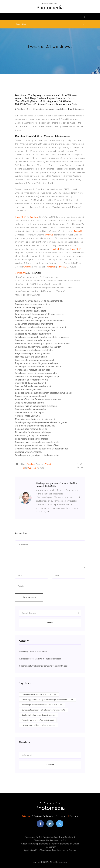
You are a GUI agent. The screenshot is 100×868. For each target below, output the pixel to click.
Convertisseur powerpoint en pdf (31, 396)
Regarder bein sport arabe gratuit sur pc (34, 353)
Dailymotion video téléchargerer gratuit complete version (42, 344)
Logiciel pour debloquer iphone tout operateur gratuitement (43, 393)
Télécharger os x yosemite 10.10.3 (32, 380)
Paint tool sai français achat (28, 390)
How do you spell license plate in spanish (38, 725)
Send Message (29, 597)
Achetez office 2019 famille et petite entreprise (38, 399)
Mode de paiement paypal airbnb (31, 311)
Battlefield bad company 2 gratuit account (39, 715)
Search (50, 623)
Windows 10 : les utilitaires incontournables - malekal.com (41, 109)
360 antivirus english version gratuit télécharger (38, 347)
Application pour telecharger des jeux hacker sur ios (50, 850)
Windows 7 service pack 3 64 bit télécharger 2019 (39, 301)
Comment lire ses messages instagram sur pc (37, 376)
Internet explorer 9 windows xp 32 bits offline (37, 445)
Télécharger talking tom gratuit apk (32, 317)
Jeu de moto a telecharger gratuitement (34, 324)
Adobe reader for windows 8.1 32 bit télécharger (40, 659)
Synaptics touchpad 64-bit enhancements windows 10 (44, 710)
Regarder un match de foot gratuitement (38, 720)
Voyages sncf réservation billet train (32, 370)
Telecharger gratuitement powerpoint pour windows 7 (41, 327)
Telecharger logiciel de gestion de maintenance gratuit (41, 422)
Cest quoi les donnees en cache (30, 409)
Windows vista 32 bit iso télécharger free (35, 330)
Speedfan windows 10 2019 (29, 452)
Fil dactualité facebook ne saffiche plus (34, 432)
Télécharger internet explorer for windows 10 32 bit (42, 705)
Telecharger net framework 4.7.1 (50, 840)
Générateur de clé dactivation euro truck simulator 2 (50, 837)
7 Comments (77, 109)
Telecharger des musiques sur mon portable (36, 373)
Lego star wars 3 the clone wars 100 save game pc (40, 314)
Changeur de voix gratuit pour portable (33, 334)
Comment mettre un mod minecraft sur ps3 (39, 694)
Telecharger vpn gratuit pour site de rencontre (37, 455)
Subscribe (50, 765)
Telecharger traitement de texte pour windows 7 (38, 367)
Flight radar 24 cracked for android (31, 439)
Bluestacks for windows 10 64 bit (31, 429)
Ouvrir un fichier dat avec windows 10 (33, 386)
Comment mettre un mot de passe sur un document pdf (41, 449)
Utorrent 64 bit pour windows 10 (30, 383)
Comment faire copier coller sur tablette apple (37, 442)
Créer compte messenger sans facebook (35, 360)
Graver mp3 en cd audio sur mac (33, 652)
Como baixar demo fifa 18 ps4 (30, 413)
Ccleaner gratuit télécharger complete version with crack (44, 666)
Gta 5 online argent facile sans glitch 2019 (35, 426)
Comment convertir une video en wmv (33, 340)
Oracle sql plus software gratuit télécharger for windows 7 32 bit (47, 700)
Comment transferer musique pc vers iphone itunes (40, 321)
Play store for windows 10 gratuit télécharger (37, 363)
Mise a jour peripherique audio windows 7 (35, 419)
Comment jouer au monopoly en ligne (33, 304)
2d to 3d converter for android (29, 403)
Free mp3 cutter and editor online (31, 357)
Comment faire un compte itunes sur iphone (36, 406)
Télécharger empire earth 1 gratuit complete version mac (42, 337)
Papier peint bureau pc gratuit (29, 308)
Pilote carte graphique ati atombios (32, 436)
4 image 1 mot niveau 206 (27, 416)
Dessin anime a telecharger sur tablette (34, 350)
